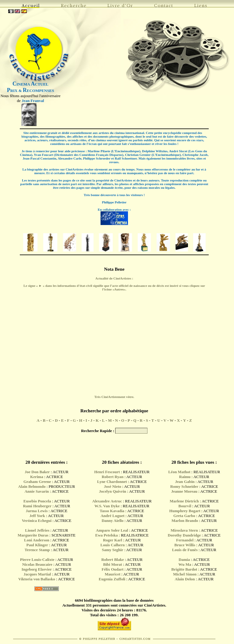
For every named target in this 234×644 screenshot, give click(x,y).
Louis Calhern (113, 545)
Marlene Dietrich (184, 501)
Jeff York (37, 516)
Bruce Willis (185, 545)
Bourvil (185, 506)
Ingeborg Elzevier (37, 569)
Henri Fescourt (107, 472)
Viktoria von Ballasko (37, 579)
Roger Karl (113, 540)
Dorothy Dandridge (184, 535)
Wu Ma (185, 564)
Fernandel (185, 540)
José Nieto (113, 486)
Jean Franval (33, 101)
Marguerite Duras (33, 535)
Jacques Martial (37, 574)
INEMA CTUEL (30, 84)
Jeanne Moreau (184, 491)
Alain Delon (185, 579)
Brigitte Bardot (184, 569)
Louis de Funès (185, 550)
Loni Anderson (37, 540)
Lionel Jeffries (37, 530)
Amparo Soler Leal (112, 530)
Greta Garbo (184, 516)
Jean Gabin (185, 482)
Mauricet (113, 574)
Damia (185, 560)
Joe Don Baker (37, 472)
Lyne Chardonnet (112, 482)
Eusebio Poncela (37, 501)
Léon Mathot (179, 472)
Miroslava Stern (184, 530)
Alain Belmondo (32, 486)
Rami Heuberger (37, 506)
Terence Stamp (37, 550)
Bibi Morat (113, 564)
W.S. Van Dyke (107, 506)
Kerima (37, 477)
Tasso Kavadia (112, 511)
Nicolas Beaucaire (37, 564)
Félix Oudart (113, 569)
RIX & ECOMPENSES (31, 91)
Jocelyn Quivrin (113, 491)
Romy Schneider (184, 486)
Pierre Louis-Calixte (37, 560)
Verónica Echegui (37, 521)
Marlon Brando (185, 521)
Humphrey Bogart (185, 511)
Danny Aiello (112, 521)
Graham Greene (37, 482)
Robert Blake (112, 560)
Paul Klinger (37, 545)
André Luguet (112, 516)
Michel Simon (185, 574)
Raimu (185, 477)
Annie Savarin (37, 491)
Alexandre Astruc (107, 501)
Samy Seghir (112, 550)
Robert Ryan (113, 477)
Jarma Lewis (37, 511)
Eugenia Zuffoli (112, 579)
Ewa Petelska (107, 535)
